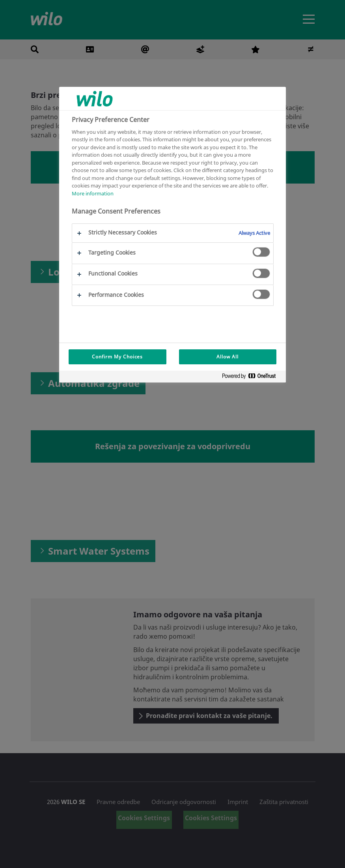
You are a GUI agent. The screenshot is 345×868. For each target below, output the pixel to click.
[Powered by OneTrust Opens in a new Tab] (252, 378)
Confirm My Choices (117, 357)
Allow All (228, 357)
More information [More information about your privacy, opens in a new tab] (93, 193)
